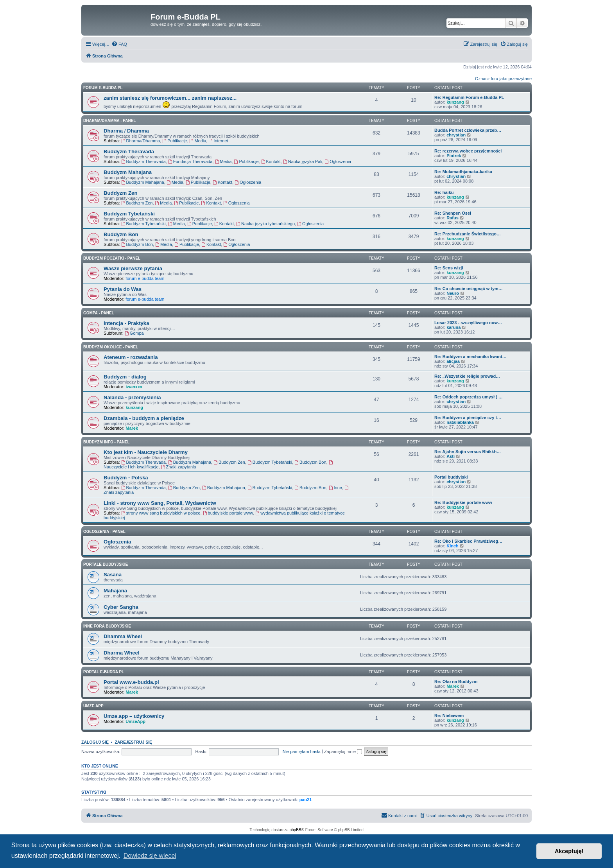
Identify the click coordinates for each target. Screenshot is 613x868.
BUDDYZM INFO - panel (107, 442)
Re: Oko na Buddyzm (456, 681)
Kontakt (271, 161)
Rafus (453, 218)
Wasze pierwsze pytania (133, 268)
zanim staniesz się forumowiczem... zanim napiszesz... (170, 98)
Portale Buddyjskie (106, 564)
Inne (335, 488)
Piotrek (454, 156)
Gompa (134, 333)
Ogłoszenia (338, 161)
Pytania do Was (123, 289)
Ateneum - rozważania (131, 357)
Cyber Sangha (121, 607)
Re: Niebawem (449, 716)
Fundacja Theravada (190, 161)
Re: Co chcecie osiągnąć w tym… (469, 289)
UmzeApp (135, 721)
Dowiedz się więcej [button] (150, 856)
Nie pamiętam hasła (302, 751)
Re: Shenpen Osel (453, 213)
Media (198, 141)
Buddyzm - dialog (125, 377)
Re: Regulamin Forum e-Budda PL (469, 97)
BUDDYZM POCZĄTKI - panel (112, 258)
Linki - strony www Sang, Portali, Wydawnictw (160, 503)
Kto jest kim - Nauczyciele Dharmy (146, 452)
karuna (453, 327)
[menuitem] (119, 44)
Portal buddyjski (451, 477)
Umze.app (93, 706)
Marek (132, 428)
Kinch (453, 546)
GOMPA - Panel (99, 313)
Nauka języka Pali (303, 161)
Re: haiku (444, 192)
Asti (451, 456)
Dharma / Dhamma (126, 131)
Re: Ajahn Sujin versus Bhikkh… (468, 452)
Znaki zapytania (179, 467)
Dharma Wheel (122, 653)
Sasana (113, 575)
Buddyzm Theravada (129, 152)
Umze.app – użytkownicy (134, 716)
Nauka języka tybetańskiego (265, 224)
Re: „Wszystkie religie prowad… (467, 376)
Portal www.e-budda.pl (131, 682)
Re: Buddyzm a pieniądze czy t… (468, 418)
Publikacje (175, 141)
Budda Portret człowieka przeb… (468, 130)
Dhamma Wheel (123, 636)
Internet (218, 141)
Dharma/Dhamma (141, 141)
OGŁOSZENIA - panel (104, 532)
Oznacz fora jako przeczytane (503, 79)
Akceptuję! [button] (569, 851)
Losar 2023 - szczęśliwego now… (468, 323)
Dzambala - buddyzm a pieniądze (144, 418)
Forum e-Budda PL (103, 88)
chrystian (456, 135)
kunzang (455, 102)
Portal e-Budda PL (104, 672)
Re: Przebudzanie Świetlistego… (468, 234)
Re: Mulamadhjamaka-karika (463, 172)
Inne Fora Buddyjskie (107, 626)
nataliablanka (460, 422)
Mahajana (115, 591)
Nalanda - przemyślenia (132, 397)
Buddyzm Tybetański (129, 214)
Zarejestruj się (133, 742)
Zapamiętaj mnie (343, 751)
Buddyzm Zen (120, 193)
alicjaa (453, 361)
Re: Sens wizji (449, 268)
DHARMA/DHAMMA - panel (109, 121)
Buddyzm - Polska (126, 478)
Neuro (453, 293)
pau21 (306, 800)
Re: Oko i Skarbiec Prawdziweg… (468, 541)
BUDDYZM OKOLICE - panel (111, 347)
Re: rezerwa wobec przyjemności (468, 151)
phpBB (296, 830)
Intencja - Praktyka (126, 323)
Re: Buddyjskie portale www (463, 502)
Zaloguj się (95, 742)
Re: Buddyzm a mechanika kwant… (471, 357)
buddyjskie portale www (228, 513)
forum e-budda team (145, 278)
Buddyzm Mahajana (128, 172)
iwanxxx (134, 387)
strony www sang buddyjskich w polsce (161, 513)
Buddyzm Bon (121, 234)
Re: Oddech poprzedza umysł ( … (469, 397)
